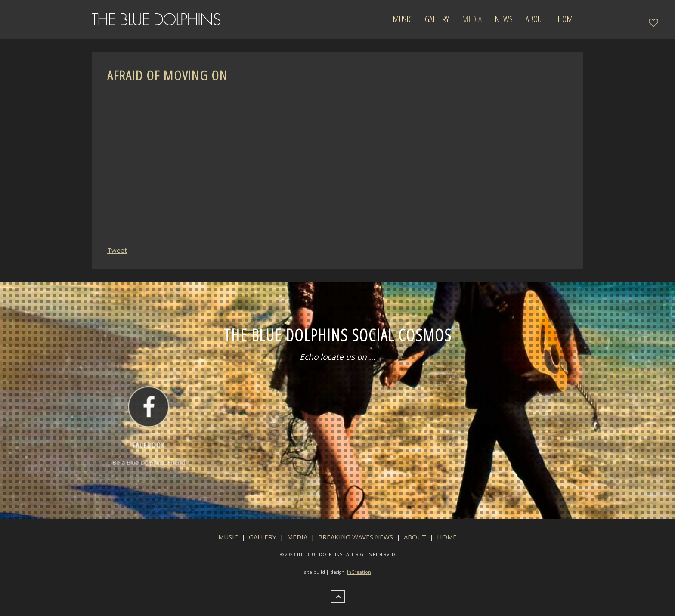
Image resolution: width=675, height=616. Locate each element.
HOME (447, 537)
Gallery (437, 19)
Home (567, 19)
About (535, 19)
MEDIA (297, 537)
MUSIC (228, 537)
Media (472, 19)
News (504, 19)
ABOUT (415, 537)
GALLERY (263, 537)
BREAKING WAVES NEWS (356, 537)
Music (402, 19)
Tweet (117, 250)
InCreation (359, 572)
